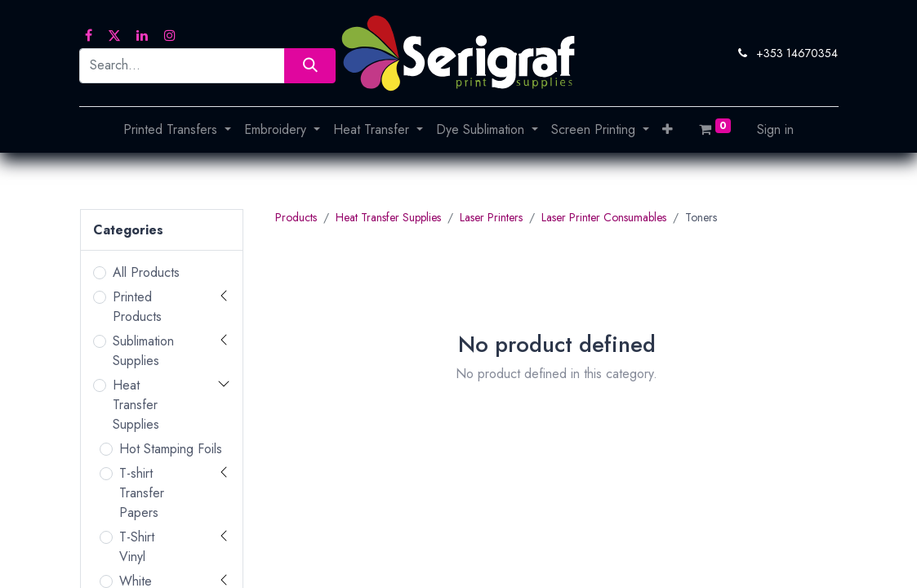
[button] (668, 130)
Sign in (775, 129)
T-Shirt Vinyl (137, 547)
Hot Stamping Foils (171, 449)
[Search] (310, 66)
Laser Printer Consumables (604, 217)
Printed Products (137, 307)
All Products (146, 272)
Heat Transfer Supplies (136, 405)
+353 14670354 (797, 53)
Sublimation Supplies (143, 351)
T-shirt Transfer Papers (142, 493)
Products (296, 217)
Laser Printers (491, 217)
